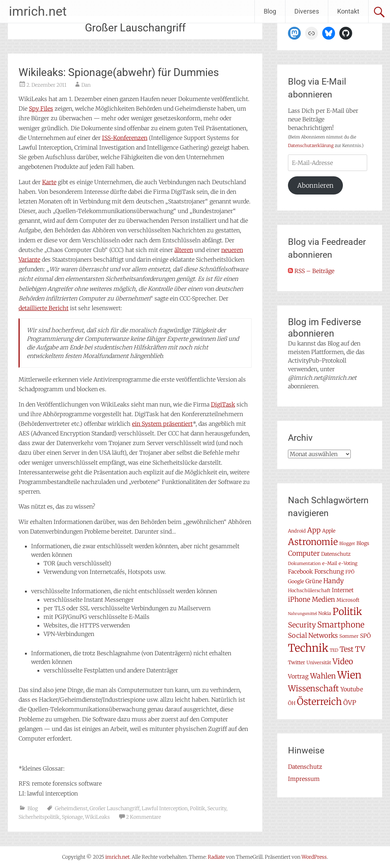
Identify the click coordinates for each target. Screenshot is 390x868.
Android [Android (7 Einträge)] (297, 531)
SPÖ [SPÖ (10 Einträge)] (365, 636)
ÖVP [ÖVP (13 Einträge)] (350, 703)
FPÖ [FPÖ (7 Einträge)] (350, 572)
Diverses (307, 11)
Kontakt (348, 11)
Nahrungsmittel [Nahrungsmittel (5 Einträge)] (302, 614)
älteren (184, 250)
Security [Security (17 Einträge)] (302, 625)
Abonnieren (315, 185)
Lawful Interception (165, 808)
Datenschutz (305, 767)
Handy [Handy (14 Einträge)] (334, 581)
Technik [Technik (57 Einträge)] (308, 648)
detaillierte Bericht (44, 308)
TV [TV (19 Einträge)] (360, 649)
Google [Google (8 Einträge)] (296, 581)
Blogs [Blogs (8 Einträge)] (363, 543)
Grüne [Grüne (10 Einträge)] (314, 581)
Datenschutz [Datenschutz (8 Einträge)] (336, 554)
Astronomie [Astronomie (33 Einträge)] (313, 542)
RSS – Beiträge (311, 271)
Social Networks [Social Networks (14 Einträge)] (313, 635)
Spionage (72, 817)
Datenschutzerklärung (311, 145)
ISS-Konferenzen (125, 138)
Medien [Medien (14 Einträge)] (323, 599)
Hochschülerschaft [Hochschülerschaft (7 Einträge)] (309, 591)
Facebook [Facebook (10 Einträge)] (300, 572)
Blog (270, 11)
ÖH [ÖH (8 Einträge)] (292, 703)
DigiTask (223, 404)
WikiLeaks (97, 817)
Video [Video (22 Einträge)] (343, 662)
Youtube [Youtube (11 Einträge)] (352, 689)
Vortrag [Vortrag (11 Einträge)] (298, 676)
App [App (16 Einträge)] (314, 530)
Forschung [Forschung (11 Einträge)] (329, 571)
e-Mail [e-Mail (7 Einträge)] (330, 563)
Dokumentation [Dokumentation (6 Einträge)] (304, 563)
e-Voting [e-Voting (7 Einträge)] (348, 563)
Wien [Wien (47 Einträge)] (349, 675)
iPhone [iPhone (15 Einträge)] (299, 599)
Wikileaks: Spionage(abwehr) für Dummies (119, 72)
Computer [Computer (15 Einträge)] (304, 553)
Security (217, 808)
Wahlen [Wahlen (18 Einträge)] (323, 676)
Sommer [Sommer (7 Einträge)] (349, 636)
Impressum (304, 779)
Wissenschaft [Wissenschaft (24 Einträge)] (313, 688)
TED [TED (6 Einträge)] (334, 650)
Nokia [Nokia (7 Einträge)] (325, 613)
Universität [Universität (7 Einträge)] (319, 663)
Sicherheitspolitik (39, 817)
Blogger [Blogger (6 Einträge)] (347, 543)
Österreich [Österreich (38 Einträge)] (319, 702)
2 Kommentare (143, 817)
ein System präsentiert (162, 424)
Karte (49, 182)
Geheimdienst (71, 808)
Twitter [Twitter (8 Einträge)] (297, 662)
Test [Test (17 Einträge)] (347, 649)
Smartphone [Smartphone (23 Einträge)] (341, 625)
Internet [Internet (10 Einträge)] (343, 590)
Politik (197, 808)
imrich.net (38, 11)
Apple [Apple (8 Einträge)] (329, 531)
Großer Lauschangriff (115, 808)
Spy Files (41, 108)
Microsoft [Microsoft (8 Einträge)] (348, 600)
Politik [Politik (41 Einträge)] (347, 612)
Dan (86, 85)
